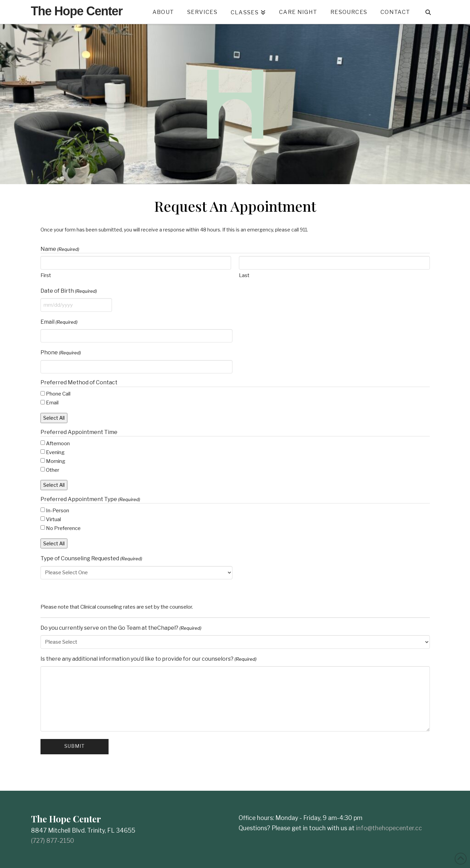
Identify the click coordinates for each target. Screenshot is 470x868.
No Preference (63, 528)
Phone (61, 353)
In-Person (58, 511)
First (46, 275)
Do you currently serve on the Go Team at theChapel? (121, 628)
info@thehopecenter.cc (389, 828)
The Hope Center (77, 11)
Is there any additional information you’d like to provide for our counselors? (149, 659)
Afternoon (58, 444)
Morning (56, 461)
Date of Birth (69, 291)
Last (244, 275)
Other (53, 470)
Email (59, 322)
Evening (55, 452)
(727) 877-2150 (53, 841)
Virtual (53, 519)
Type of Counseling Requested (91, 559)
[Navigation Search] (428, 12)
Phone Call (58, 394)
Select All (54, 418)
